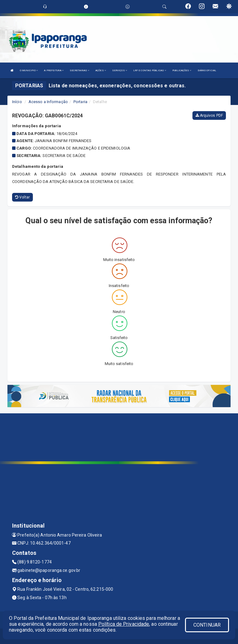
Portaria (80, 102)
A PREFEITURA (54, 70)
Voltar (22, 197)
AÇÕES (101, 70)
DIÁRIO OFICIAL (207, 70)
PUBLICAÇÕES (182, 70)
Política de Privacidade (124, 624)
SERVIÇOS (120, 70)
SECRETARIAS (79, 70)
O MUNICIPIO (29, 70)
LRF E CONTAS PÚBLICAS (150, 70)
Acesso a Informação (48, 102)
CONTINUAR (207, 625)
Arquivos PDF (209, 115)
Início (17, 102)
